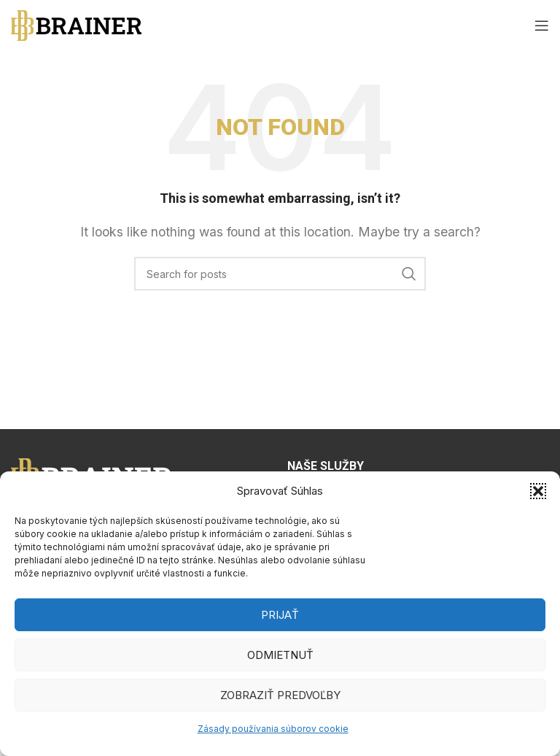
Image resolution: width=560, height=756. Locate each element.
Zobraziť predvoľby (280, 695)
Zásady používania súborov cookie (273, 729)
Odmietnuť (280, 655)
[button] (538, 491)
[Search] (280, 274)
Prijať (280, 615)
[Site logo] (76, 24)
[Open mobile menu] (542, 26)
